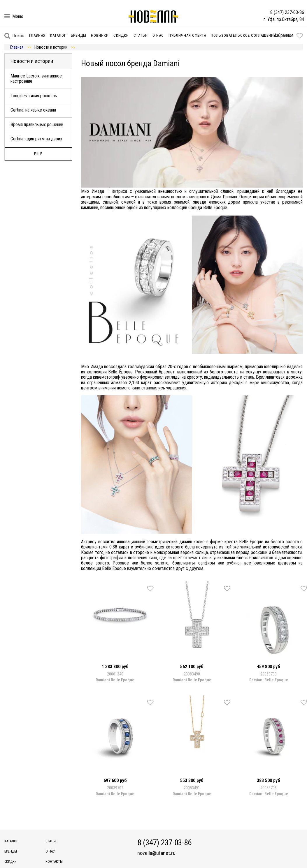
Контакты (54, 862)
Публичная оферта (187, 35)
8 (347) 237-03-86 (287, 12)
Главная (37, 35)
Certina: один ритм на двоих (36, 139)
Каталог (58, 35)
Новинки (100, 35)
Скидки (121, 35)
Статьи (141, 35)
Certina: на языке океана (33, 110)
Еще (38, 154)
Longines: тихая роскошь (34, 96)
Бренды (79, 35)
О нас (158, 35)
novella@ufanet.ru (156, 853)
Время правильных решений (37, 125)
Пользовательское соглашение (243, 35)
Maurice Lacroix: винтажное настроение (36, 78)
